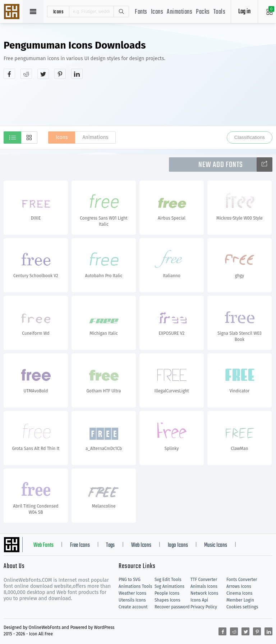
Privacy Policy (204, 607)
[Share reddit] (26, 74)
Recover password (172, 607)
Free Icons (80, 545)
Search (121, 12)
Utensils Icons (132, 600)
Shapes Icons (167, 600)
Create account (133, 607)
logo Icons (178, 545)
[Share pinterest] (60, 74)
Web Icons (141, 545)
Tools (220, 12)
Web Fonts (43, 545)
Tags (110, 545)
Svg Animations (169, 586)
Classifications (250, 137)
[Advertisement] (138, 102)
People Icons (167, 593)
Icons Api (199, 600)
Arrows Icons (239, 586)
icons (58, 12)
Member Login (240, 600)
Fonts (141, 12)
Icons (157, 12)
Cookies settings (242, 607)
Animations (180, 12)
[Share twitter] (43, 74)
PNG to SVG (130, 580)
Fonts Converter (242, 580)
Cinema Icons (239, 593)
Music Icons (216, 545)
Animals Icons (204, 586)
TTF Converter (204, 580)
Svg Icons (13, 12)
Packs (203, 12)
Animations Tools (135, 586)
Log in (244, 12)
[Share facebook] (9, 74)
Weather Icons (132, 593)
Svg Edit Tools (168, 580)
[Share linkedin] (77, 74)
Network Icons (204, 593)
